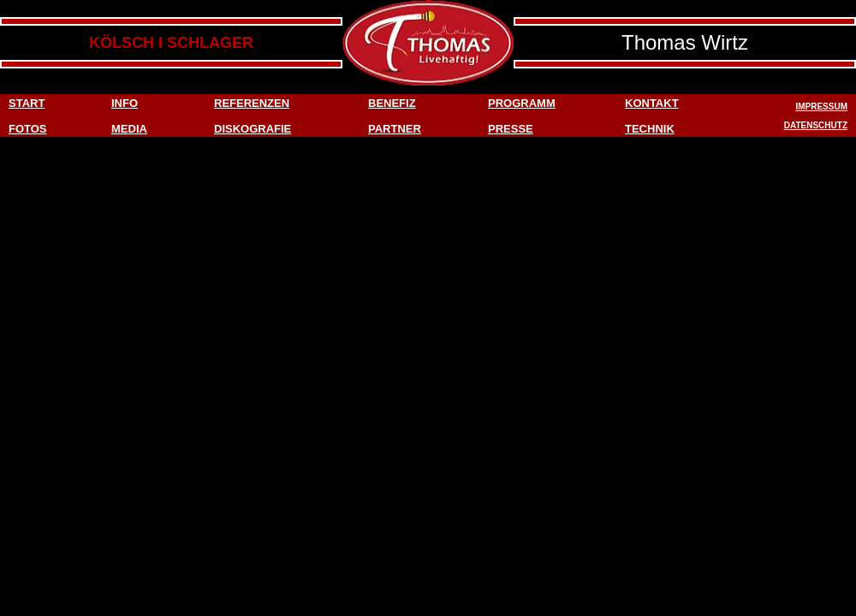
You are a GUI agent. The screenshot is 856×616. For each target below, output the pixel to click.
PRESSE (511, 129)
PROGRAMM (522, 103)
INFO (125, 103)
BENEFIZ (392, 103)
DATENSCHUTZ (816, 125)
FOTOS (28, 129)
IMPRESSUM (821, 107)
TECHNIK (650, 129)
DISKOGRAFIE (253, 129)
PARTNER (395, 129)
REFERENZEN (252, 103)
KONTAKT (652, 103)
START (27, 103)
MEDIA (129, 129)
